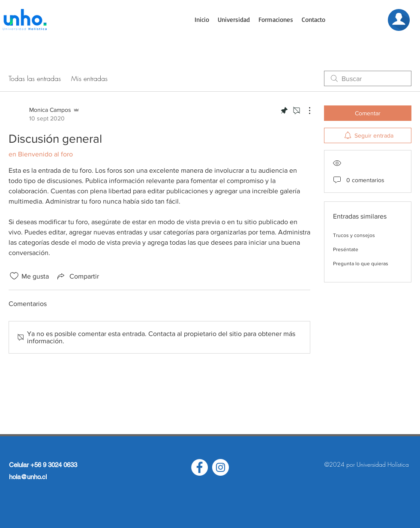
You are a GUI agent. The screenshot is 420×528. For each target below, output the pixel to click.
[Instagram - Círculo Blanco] (220, 467)
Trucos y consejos (354, 235)
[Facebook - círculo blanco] (199, 467)
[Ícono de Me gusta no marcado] (14, 276)
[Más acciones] (305, 111)
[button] (234, 20)
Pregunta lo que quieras (361, 264)
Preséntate (346, 249)
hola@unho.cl (28, 477)
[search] (368, 78)
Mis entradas (89, 78)
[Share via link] (77, 276)
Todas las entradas (35, 78)
